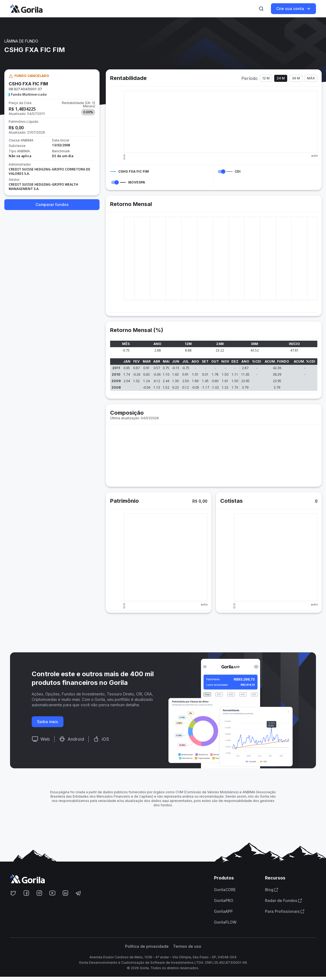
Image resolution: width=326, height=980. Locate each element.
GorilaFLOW (225, 922)
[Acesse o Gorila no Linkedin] (65, 893)
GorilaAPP (223, 911)
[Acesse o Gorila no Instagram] (39, 893)
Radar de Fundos (284, 901)
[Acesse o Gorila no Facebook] (26, 893)
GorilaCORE (225, 890)
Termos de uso (187, 946)
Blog (272, 890)
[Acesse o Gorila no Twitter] (13, 893)
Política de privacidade (147, 946)
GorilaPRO (224, 901)
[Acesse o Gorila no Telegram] (78, 893)
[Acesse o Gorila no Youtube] (52, 893)
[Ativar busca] (261, 9)
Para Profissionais (285, 911)
